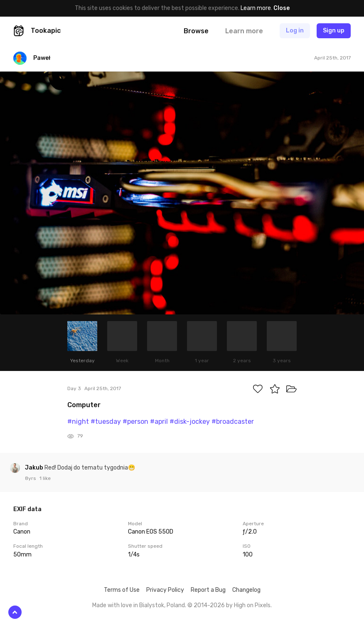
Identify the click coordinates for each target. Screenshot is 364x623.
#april (159, 422)
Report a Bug (208, 590)
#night (78, 422)
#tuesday (106, 422)
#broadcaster (233, 422)
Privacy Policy (165, 590)
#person (135, 422)
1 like (45, 478)
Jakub (35, 468)
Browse (196, 31)
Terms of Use (122, 590)
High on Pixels (252, 605)
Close (282, 8)
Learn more (256, 8)
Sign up (334, 31)
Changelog (246, 590)
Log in (295, 31)
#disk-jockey (190, 422)
